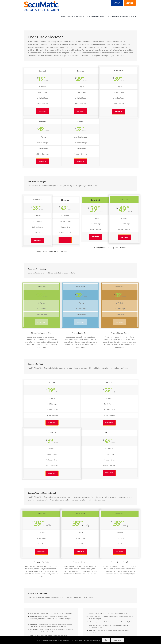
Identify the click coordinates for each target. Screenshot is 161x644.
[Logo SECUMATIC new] (41, 2)
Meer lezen (118, 640)
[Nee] (158, 640)
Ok (106, 640)
